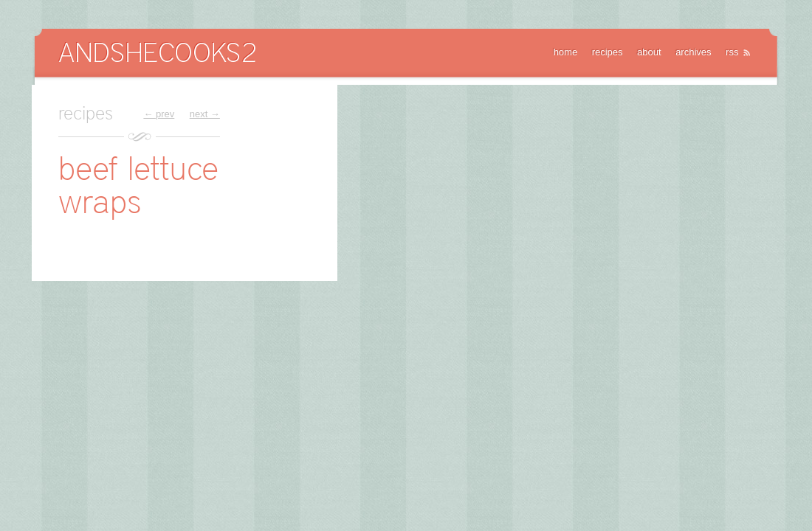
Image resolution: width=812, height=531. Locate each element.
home (566, 52)
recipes (608, 52)
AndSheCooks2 (157, 52)
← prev (159, 114)
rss (732, 52)
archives (693, 52)
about (649, 52)
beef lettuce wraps (138, 185)
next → (205, 114)
